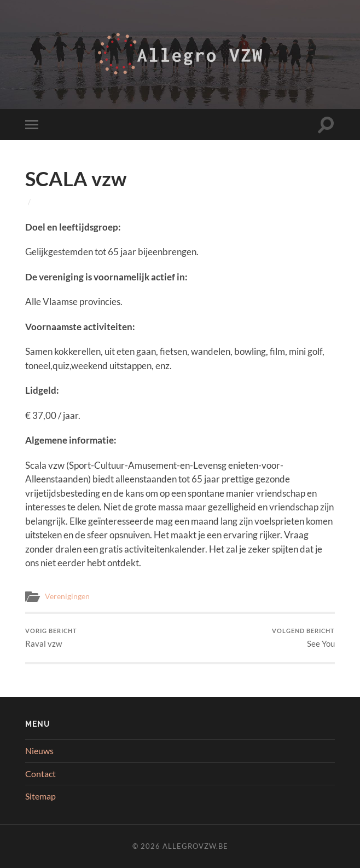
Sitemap (40, 796)
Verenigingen (67, 596)
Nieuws (39, 751)
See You (303, 638)
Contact (40, 774)
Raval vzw (51, 638)
